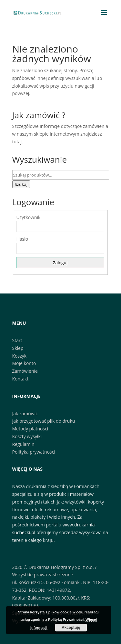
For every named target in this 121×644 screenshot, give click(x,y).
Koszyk (20, 356)
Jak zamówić (25, 413)
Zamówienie (25, 371)
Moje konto (24, 363)
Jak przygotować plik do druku (44, 421)
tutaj (17, 142)
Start (17, 340)
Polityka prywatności (34, 452)
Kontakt (20, 379)
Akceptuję (71, 628)
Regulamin (23, 444)
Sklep (18, 348)
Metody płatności (30, 429)
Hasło (22, 239)
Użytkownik (29, 217)
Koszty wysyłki (27, 436)
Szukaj (21, 184)
